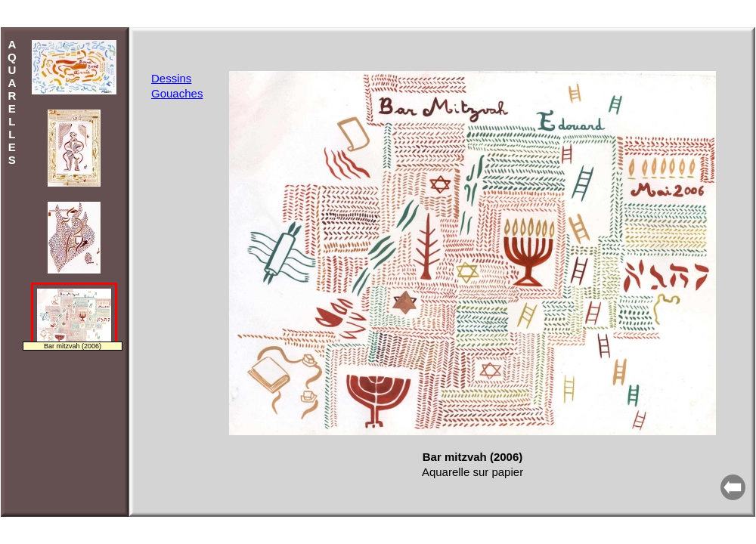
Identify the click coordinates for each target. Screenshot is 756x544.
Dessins (171, 78)
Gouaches (177, 93)
